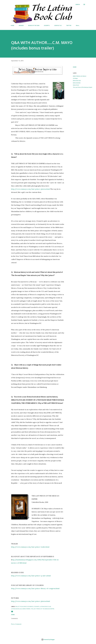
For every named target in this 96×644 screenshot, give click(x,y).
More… (78, 25)
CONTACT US (58, 25)
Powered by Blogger (48, 639)
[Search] (78, 4)
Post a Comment (16, 624)
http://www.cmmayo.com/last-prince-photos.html (31, 189)
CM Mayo (75, 78)
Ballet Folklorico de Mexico (80, 76)
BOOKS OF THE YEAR (34, 25)
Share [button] (75, 67)
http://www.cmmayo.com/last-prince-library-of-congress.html (35, 588)
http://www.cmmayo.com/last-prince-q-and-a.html (31, 576)
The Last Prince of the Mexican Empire (83, 87)
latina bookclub (77, 83)
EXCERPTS (47, 25)
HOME (12, 25)
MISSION (21, 25)
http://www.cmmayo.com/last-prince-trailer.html (30, 547)
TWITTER (69, 25)
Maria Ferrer (76, 85)
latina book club (77, 81)
